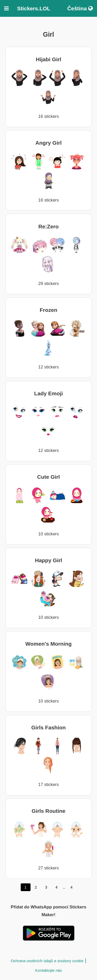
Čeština (80, 8)
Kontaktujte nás (48, 970)
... (64, 887)
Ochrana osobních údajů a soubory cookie (47, 961)
